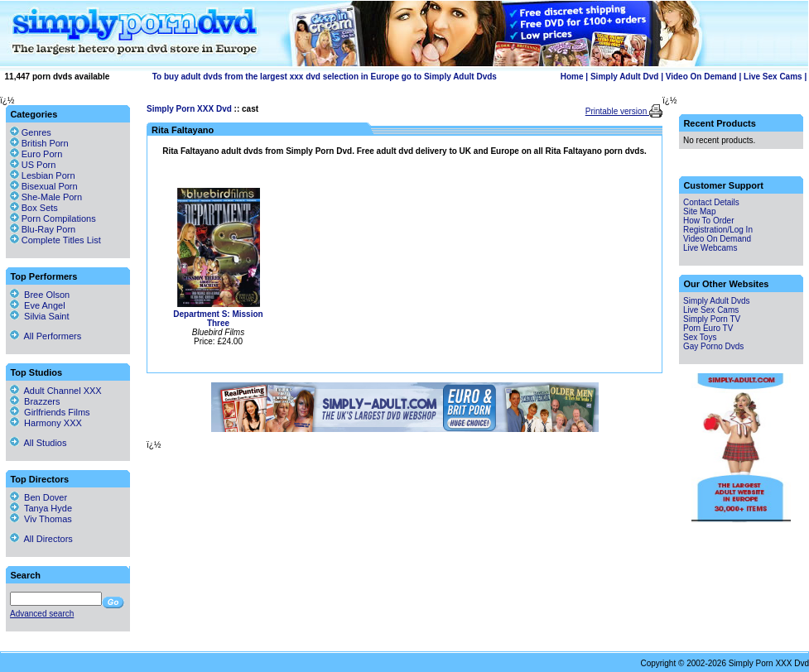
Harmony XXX (46, 423)
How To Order (709, 221)
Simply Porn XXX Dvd (189, 109)
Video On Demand (701, 77)
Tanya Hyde (41, 508)
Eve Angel (38, 305)
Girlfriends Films (50, 412)
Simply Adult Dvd (624, 77)
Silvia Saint (40, 316)
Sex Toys (700, 337)
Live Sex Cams (773, 77)
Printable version (617, 111)
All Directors (41, 539)
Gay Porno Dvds (713, 346)
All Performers (46, 336)
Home (572, 77)
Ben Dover (39, 497)
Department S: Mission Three (218, 319)
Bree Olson (40, 295)
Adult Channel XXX (56, 391)
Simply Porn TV (712, 319)
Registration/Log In (718, 230)
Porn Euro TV (708, 328)
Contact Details (711, 202)
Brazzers (35, 401)
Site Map (699, 211)
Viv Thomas (41, 519)
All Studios (38, 443)
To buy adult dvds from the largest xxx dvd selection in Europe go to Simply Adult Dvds (325, 77)
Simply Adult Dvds (717, 301)
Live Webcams (710, 248)
